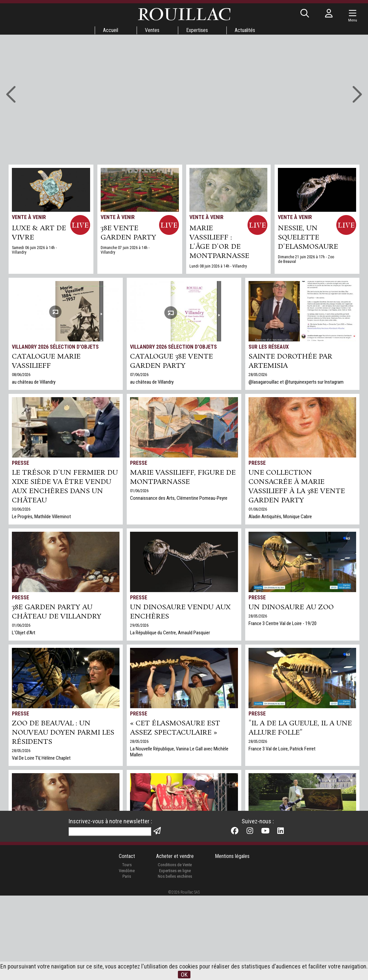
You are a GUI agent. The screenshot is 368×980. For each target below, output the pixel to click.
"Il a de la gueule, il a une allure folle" (300, 728)
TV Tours (142, 839)
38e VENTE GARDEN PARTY (128, 233)
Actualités (245, 30)
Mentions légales (232, 941)
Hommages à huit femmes (64, 849)
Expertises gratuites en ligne (275, 879)
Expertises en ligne (175, 955)
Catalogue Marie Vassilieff (46, 361)
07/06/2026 (139, 375)
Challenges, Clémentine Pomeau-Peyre (49, 865)
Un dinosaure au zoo (291, 607)
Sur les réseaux (269, 347)
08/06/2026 (21, 375)
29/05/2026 (139, 625)
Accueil (111, 30)
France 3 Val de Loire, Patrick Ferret (282, 749)
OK (184, 975)
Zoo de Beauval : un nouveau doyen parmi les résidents (63, 733)
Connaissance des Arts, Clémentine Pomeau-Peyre (179, 498)
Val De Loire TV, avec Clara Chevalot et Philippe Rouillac (182, 874)
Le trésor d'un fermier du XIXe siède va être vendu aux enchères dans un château (65, 487)
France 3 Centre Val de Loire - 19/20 (283, 623)
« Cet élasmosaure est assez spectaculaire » (175, 728)
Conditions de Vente (175, 949)
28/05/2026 (258, 375)
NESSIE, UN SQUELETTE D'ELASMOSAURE (308, 237)
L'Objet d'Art (24, 633)
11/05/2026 (139, 867)
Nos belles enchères (175, 961)
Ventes (152, 30)
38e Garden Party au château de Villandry (57, 612)
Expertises (197, 30)
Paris (127, 961)
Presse (20, 463)
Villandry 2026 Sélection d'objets (55, 347)
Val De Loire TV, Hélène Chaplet (41, 758)
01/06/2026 (139, 491)
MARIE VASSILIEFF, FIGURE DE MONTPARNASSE (183, 477)
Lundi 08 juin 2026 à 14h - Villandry (218, 266)
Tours (127, 949)
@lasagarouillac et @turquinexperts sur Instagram (296, 382)
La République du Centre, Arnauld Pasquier (170, 633)
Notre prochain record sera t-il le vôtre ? (297, 853)
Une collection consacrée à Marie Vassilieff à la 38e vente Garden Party (297, 487)
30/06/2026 (21, 509)
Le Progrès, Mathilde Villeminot (41, 517)
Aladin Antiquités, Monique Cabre (280, 517)
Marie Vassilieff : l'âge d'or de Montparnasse (219, 242)
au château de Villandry (34, 382)
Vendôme (127, 955)
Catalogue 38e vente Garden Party (171, 361)
